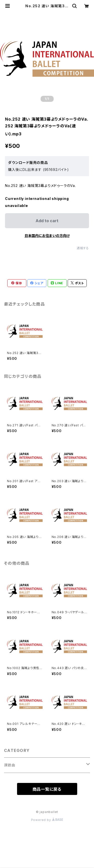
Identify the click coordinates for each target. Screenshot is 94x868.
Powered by (47, 820)
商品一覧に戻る (47, 789)
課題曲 (10, 765)
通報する (83, 248)
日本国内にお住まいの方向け (47, 236)
